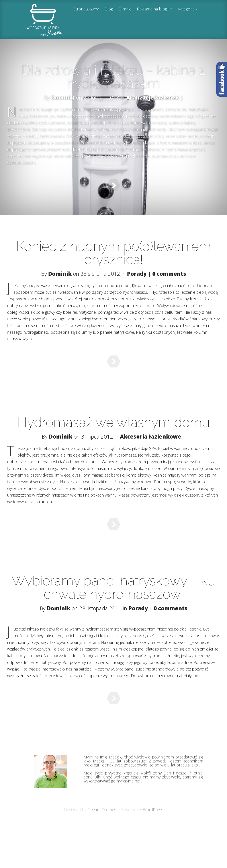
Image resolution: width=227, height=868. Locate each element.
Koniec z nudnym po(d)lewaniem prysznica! (114, 261)
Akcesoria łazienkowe (151, 455)
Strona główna (86, 9)
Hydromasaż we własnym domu (113, 441)
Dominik (63, 97)
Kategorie (186, 9)
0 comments (169, 281)
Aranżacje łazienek (153, 97)
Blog (109, 9)
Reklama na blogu (153, 9)
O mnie (125, 9)
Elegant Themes (102, 854)
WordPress (153, 854)
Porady (137, 281)
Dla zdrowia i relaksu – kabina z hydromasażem (114, 77)
